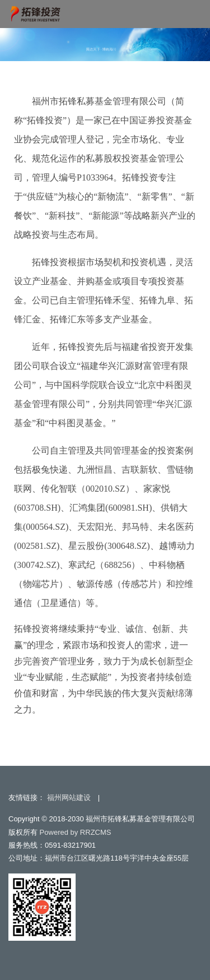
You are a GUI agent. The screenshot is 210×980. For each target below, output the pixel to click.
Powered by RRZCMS (74, 832)
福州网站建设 (69, 798)
